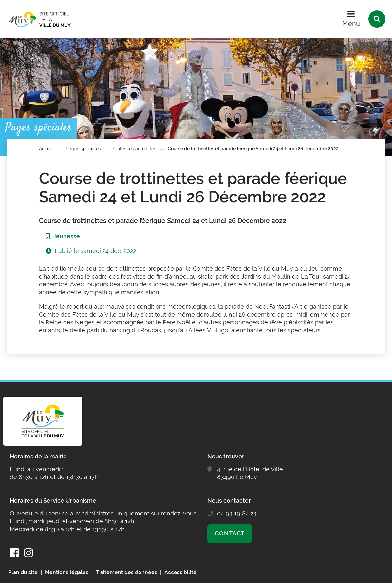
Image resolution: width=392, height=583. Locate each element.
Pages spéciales (83, 149)
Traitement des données (126, 572)
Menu (351, 24)
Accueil (47, 149)
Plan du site (23, 572)
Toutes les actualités (134, 149)
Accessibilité (180, 572)
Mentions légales (67, 572)
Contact (230, 533)
